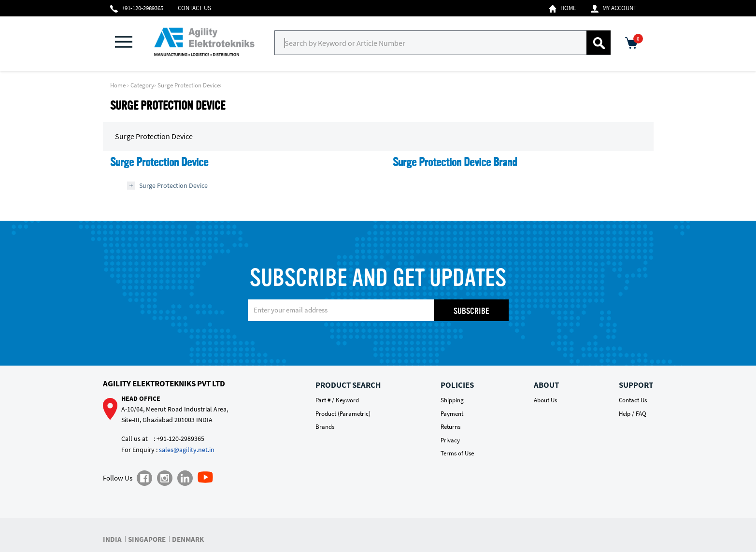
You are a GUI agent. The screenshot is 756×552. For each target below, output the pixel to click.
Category (142, 85)
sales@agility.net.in (187, 450)
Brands (325, 427)
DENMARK (188, 539)
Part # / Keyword (337, 400)
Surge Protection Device (189, 85)
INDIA (112, 539)
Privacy (450, 440)
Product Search (348, 385)
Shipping (452, 400)
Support (636, 385)
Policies (457, 385)
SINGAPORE (147, 539)
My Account (614, 8)
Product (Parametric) (343, 414)
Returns (450, 427)
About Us (545, 400)
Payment (452, 414)
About (546, 385)
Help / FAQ (633, 414)
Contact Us (194, 8)
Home (563, 8)
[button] (129, 43)
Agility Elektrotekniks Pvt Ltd (164, 383)
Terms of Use (457, 453)
